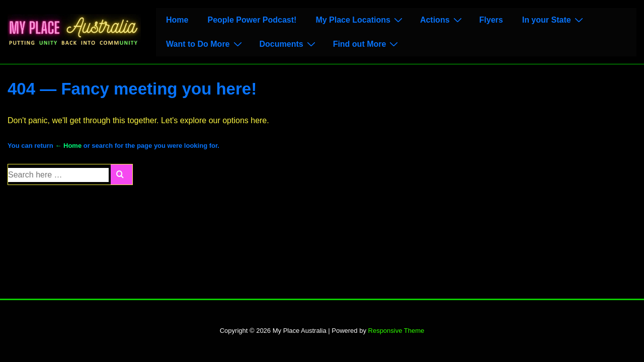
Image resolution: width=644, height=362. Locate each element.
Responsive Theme (396, 331)
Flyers (491, 20)
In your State (554, 20)
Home (177, 20)
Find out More (367, 44)
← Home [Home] (68, 146)
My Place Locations (360, 20)
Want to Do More (205, 44)
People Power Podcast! (252, 20)
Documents (289, 44)
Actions (442, 20)
